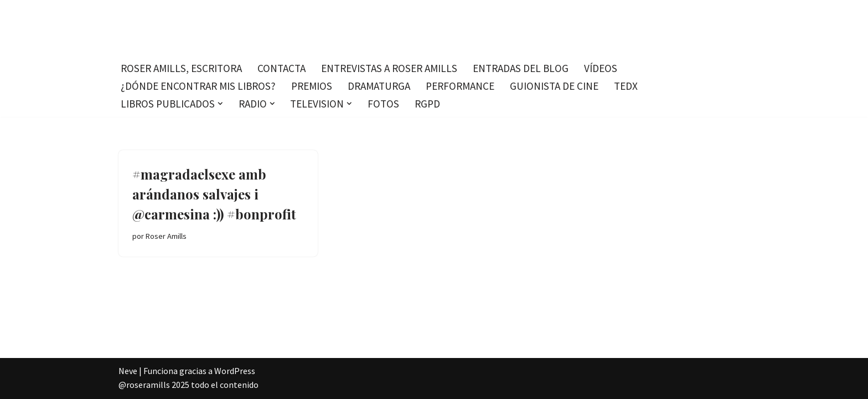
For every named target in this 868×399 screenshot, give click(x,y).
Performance (460, 86)
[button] (220, 104)
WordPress (235, 371)
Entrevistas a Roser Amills (389, 68)
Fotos (383, 104)
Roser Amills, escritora (181, 68)
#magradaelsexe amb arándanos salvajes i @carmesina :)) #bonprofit (214, 194)
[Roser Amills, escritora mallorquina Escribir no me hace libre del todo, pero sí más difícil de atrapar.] (434, 27)
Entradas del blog (521, 68)
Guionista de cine (554, 86)
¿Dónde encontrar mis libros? (198, 86)
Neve (128, 371)
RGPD (427, 104)
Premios (312, 86)
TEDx (626, 86)
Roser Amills (166, 236)
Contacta (281, 68)
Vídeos (601, 68)
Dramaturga (379, 86)
